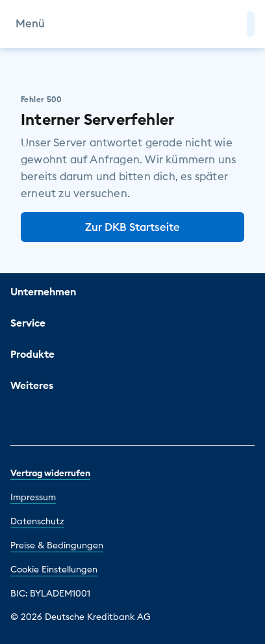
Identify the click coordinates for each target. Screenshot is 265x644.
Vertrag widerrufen (50, 473)
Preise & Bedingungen (57, 545)
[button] (251, 24)
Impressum (33, 497)
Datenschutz (37, 521)
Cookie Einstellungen (54, 569)
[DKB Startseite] (133, 24)
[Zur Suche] (231, 24)
